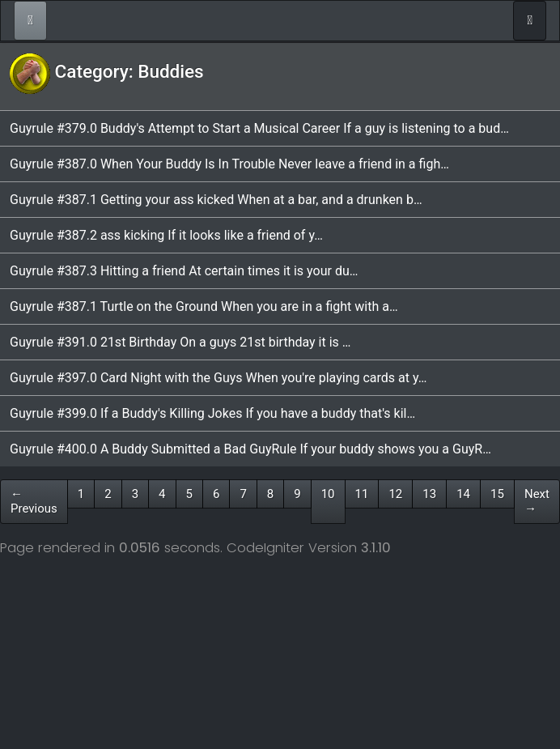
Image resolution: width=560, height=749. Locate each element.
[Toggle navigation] (530, 21)
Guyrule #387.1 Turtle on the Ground (115, 306)
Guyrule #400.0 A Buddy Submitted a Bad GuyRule (155, 449)
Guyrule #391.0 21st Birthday (95, 342)
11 (362, 494)
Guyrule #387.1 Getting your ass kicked (123, 200)
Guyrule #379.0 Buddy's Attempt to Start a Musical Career (176, 128)
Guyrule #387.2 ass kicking (89, 235)
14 (463, 494)
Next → (537, 502)
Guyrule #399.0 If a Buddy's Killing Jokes (127, 413)
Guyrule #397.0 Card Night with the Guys (128, 378)
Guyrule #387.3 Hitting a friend (99, 271)
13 (429, 494)
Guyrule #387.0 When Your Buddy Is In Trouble (144, 164)
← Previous (34, 502)
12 (395, 494)
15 (497, 494)
